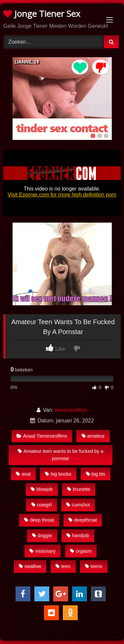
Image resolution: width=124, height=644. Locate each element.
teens (94, 566)
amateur (93, 436)
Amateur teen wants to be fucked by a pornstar (61, 455)
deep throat (39, 520)
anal (23, 474)
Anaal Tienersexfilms (42, 436)
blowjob (42, 489)
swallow (30, 566)
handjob (78, 536)
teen (63, 566)
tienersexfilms (71, 410)
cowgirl (42, 505)
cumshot (78, 505)
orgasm (81, 551)
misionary (42, 551)
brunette (79, 489)
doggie (42, 536)
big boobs (58, 474)
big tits (96, 474)
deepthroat (83, 520)
